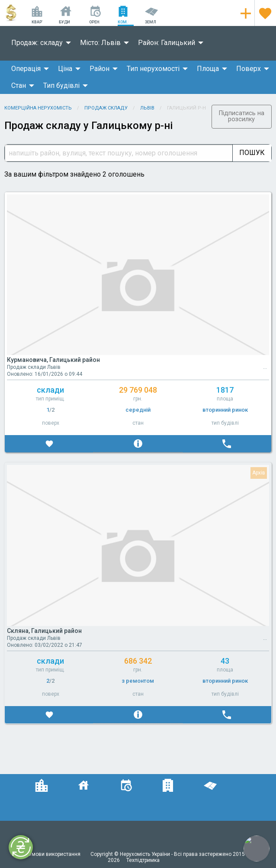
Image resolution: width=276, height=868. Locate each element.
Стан (19, 86)
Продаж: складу (37, 43)
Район (99, 69)
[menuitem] (39, 43)
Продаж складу (106, 108)
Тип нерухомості (153, 69)
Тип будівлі (61, 86)
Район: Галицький (167, 43)
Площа (208, 69)
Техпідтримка (143, 860)
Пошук (252, 153)
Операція (26, 69)
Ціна (65, 69)
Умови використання (55, 854)
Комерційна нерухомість (38, 108)
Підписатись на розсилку (242, 116)
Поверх (249, 69)
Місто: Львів (100, 43)
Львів (147, 108)
